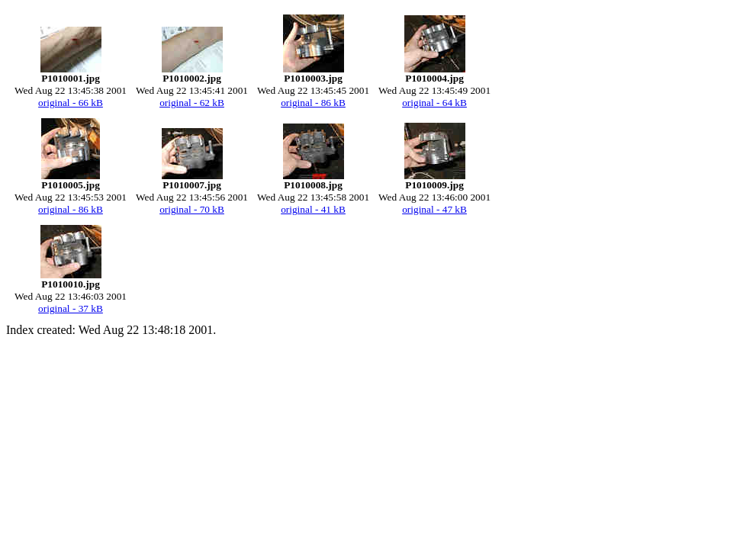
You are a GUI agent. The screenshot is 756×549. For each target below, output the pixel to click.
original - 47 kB (434, 209)
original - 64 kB (434, 103)
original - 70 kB (192, 209)
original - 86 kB (313, 103)
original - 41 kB (313, 209)
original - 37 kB (71, 308)
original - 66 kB (71, 103)
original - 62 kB (192, 103)
